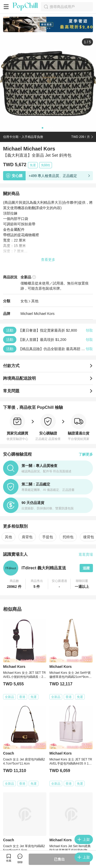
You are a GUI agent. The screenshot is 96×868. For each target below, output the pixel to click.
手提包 (48, 537)
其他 (35, 301)
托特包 (68, 537)
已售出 (59, 859)
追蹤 (86, 568)
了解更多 (86, 454)
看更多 (48, 806)
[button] (14, 584)
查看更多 (48, 260)
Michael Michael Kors (38, 314)
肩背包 (27, 537)
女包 (24, 301)
